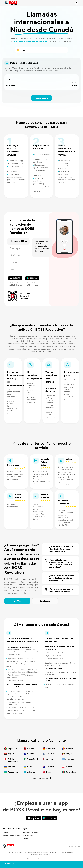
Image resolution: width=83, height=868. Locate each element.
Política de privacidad (66, 852)
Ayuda (26, 829)
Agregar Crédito (41, 98)
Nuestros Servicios (11, 829)
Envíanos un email (29, 836)
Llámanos (26, 839)
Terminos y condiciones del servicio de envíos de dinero (41, 852)
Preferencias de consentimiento (40, 855)
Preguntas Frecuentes (30, 833)
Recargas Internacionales (11, 836)
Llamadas (6, 833)
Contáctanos (45, 601)
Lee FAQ (17, 601)
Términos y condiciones (15, 852)
